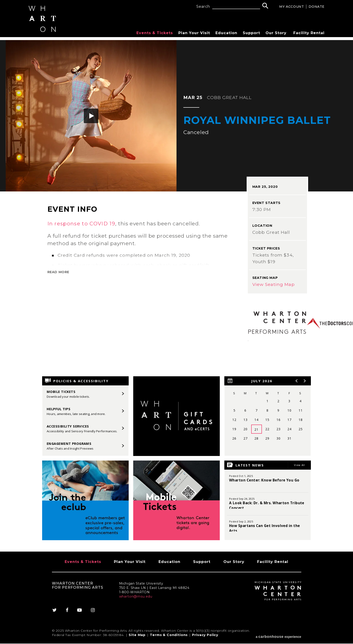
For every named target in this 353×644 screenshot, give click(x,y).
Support (251, 33)
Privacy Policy (205, 637)
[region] (268, 416)
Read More (58, 272)
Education (226, 33)
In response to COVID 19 (82, 224)
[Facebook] (67, 612)
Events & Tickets (155, 33)
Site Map (137, 637)
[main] (176, 296)
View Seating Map (274, 284)
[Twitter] (56, 612)
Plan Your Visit (194, 33)
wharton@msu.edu (136, 598)
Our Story (276, 33)
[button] (91, 116)
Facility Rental (309, 33)
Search (203, 7)
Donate (317, 7)
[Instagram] (93, 612)
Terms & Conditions (169, 637)
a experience (279, 637)
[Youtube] (80, 612)
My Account (292, 7)
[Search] (265, 6)
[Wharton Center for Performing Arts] (43, 33)
